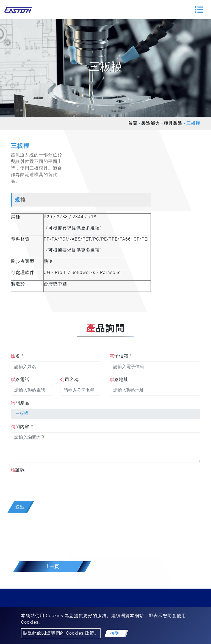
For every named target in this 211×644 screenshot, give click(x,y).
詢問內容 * (22, 427)
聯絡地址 (119, 379)
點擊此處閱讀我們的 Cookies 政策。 (61, 633)
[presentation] (52, 486)
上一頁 (52, 567)
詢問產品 (20, 403)
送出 (20, 507)
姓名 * (17, 356)
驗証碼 (18, 470)
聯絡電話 (20, 379)
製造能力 (151, 123)
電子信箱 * (121, 356)
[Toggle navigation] (199, 10)
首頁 (133, 123)
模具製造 (173, 123)
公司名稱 (70, 379)
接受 (115, 633)
